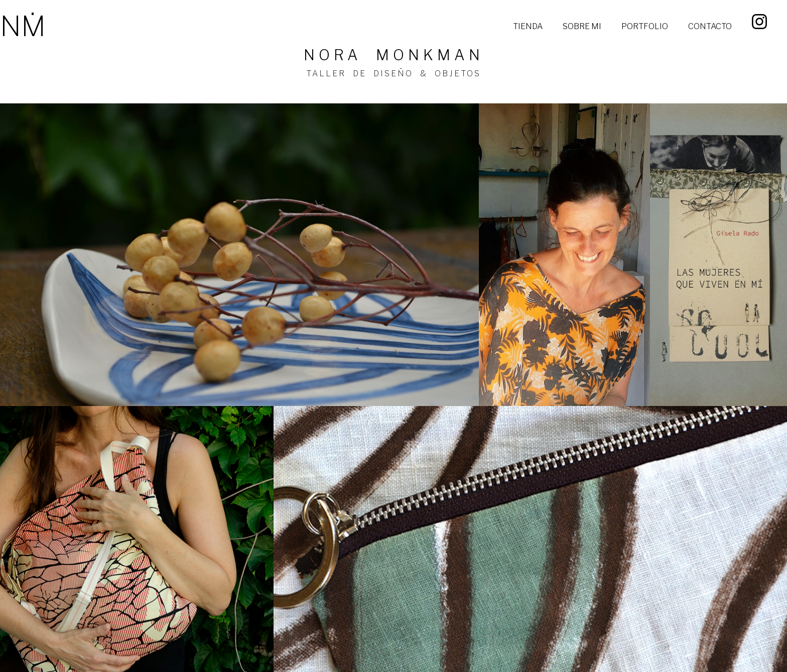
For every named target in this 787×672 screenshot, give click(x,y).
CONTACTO (710, 26)
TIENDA (528, 26)
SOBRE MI (582, 26)
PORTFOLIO (645, 26)
